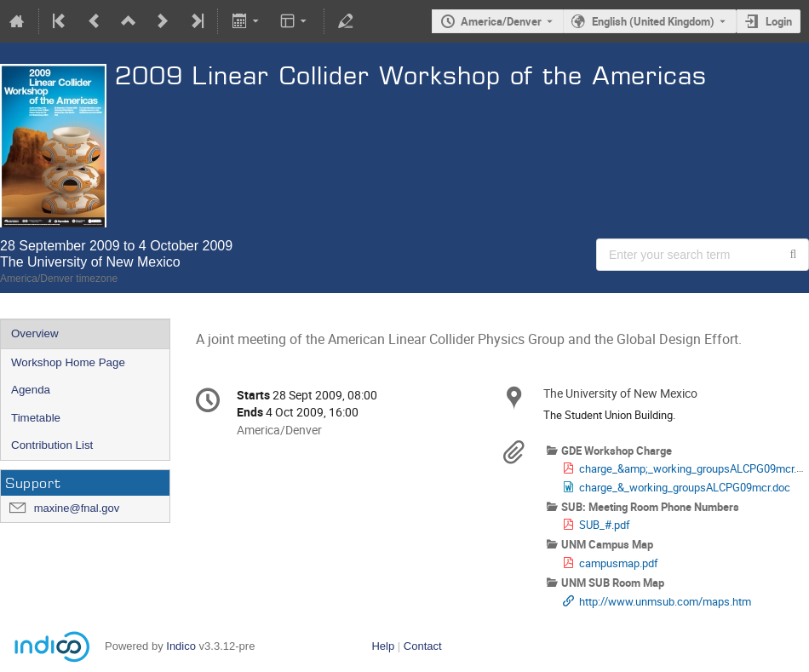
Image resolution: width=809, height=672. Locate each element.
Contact (423, 646)
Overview (35, 333)
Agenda (31, 390)
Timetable (36, 418)
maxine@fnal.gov (77, 508)
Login (779, 21)
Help (383, 646)
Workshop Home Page (68, 362)
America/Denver (501, 21)
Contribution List (52, 445)
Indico (181, 646)
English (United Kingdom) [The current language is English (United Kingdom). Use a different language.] (653, 21)
